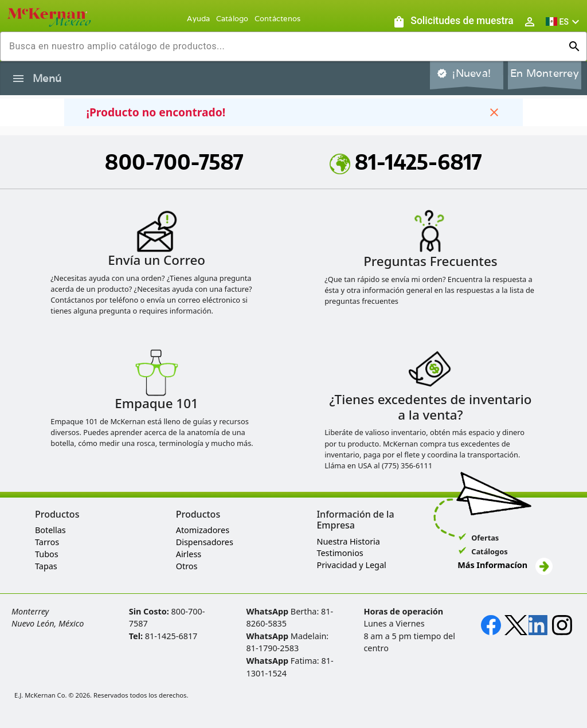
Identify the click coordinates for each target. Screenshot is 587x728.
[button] (564, 21)
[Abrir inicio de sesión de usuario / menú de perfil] (530, 21)
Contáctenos (278, 19)
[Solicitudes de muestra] (453, 21)
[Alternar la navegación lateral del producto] (18, 79)
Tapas (46, 566)
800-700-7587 (174, 162)
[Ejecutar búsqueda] (574, 46)
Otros (187, 566)
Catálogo (232, 19)
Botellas (50, 530)
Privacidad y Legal (351, 565)
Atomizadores (203, 530)
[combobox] (284, 46)
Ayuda (198, 19)
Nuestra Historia (348, 541)
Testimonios (340, 553)
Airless (189, 554)
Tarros (47, 542)
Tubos (47, 554)
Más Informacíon (505, 565)
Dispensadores (205, 542)
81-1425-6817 (406, 162)
